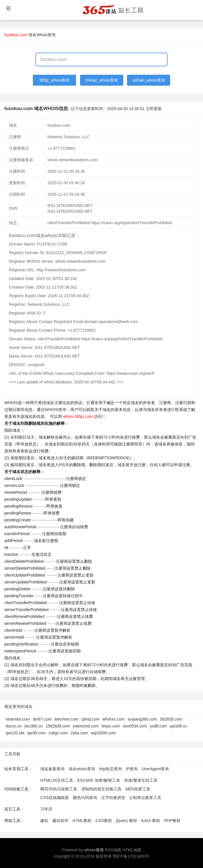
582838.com (171, 719)
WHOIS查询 (55, 410)
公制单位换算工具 (145, 798)
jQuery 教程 (126, 821)
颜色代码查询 (85, 798)
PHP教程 (172, 821)
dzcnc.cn (14, 726)
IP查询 (132, 769)
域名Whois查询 (42, 35)
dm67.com (42, 719)
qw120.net (15, 733)
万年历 (46, 809)
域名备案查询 (52, 769)
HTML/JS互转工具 (57, 780)
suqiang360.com (142, 719)
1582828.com (58, 726)
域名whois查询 (82, 769)
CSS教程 (104, 821)
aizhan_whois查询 (149, 80)
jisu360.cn (34, 726)
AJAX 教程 (151, 821)
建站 (44, 821)
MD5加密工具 (138, 789)
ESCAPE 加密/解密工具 (99, 780)
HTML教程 (82, 821)
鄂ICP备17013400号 (131, 856)
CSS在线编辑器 (55, 798)
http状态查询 (110, 769)
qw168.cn (179, 726)
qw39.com (37, 733)
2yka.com (79, 733)
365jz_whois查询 (54, 80)
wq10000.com (103, 733)
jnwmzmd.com (86, 726)
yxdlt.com (158, 726)
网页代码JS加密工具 (59, 789)
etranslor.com (18, 719)
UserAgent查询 (155, 769)
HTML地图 (132, 850)
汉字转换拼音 (113, 798)
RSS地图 (113, 850)
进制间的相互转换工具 (101, 789)
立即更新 (154, 109)
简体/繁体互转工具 (141, 780)
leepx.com (111, 726)
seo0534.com (135, 726)
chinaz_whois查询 (101, 80)
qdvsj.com (91, 719)
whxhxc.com (114, 719)
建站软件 (60, 821)
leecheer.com (66, 719)
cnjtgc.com (58, 733)
